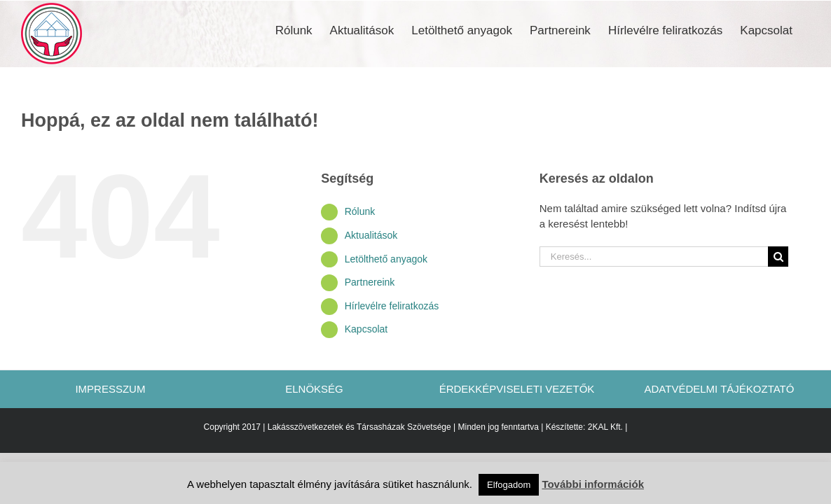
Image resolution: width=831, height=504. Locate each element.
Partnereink (370, 282)
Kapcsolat (366, 329)
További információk (593, 484)
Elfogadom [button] (509, 485)
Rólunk (360, 211)
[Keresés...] (654, 257)
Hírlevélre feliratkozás (392, 306)
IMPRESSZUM (111, 389)
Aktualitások (371, 235)
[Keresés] (778, 257)
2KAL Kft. (605, 427)
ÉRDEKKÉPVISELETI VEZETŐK (517, 389)
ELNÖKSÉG (314, 389)
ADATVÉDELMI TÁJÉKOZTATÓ (720, 389)
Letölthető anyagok (386, 259)
